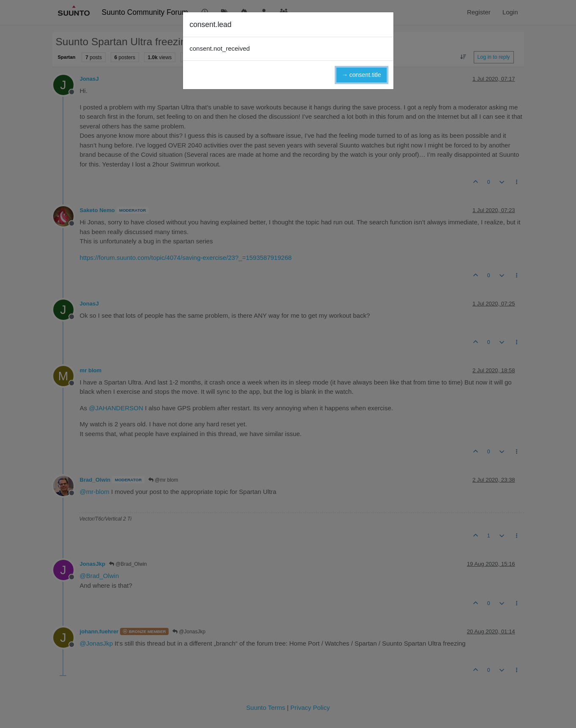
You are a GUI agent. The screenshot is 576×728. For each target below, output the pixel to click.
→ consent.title (362, 75)
